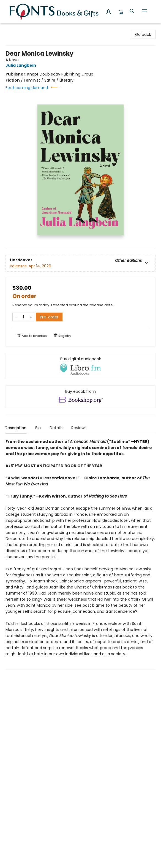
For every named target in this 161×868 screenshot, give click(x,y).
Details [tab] (57, 428)
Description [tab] (16, 428)
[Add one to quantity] (31, 317)
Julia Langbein (22, 65)
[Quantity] (23, 317)
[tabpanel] (80, 554)
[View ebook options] (80, 397)
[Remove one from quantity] (16, 317)
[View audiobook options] (80, 366)
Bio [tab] (39, 428)
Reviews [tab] (80, 428)
